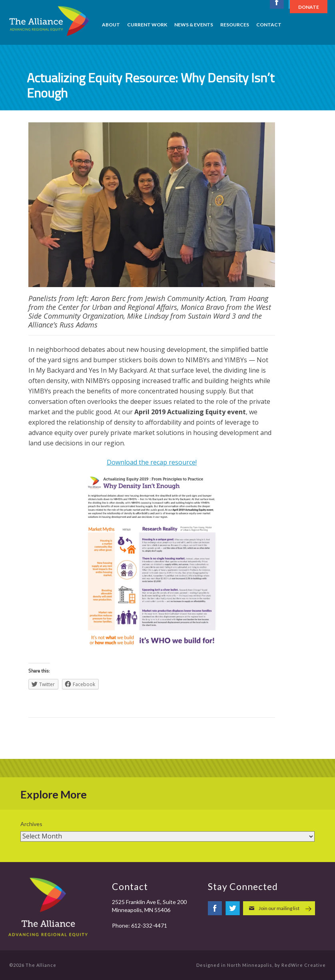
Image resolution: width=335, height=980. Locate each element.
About (111, 25)
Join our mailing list (279, 908)
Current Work (147, 25)
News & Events (194, 25)
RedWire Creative (304, 965)
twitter (233, 908)
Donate (309, 7)
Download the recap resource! (152, 462)
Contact (269, 25)
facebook (215, 908)
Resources (235, 25)
